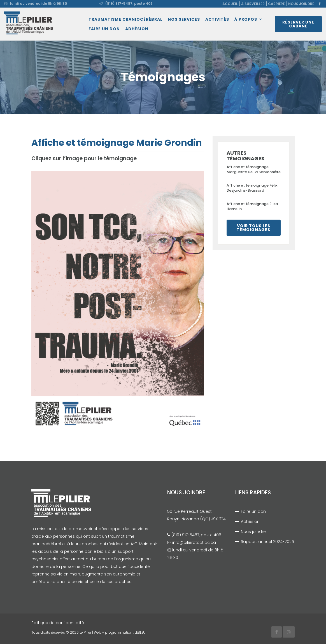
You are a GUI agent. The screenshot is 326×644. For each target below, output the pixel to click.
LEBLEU (140, 632)
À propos (246, 19)
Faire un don (104, 29)
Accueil (230, 4)
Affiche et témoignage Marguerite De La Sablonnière (254, 169)
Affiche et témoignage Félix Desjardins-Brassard (252, 188)
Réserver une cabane (298, 24)
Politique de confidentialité (58, 623)
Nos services (184, 19)
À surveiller (253, 4)
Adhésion (137, 29)
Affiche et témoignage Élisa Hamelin (252, 206)
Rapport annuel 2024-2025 (267, 542)
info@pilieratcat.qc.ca (194, 542)
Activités (217, 19)
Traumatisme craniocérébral (125, 19)
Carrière (276, 4)
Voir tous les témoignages (253, 228)
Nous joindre (301, 4)
